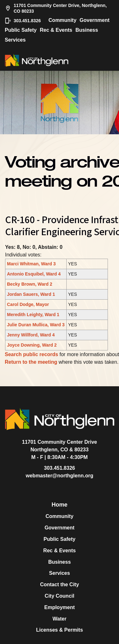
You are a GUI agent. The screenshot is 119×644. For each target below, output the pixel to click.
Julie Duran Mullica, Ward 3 (36, 325)
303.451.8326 (23, 21)
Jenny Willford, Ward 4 (31, 335)
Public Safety (21, 30)
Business (87, 30)
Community (63, 20)
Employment (59, 607)
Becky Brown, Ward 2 (30, 284)
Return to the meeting (31, 362)
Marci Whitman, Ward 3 (31, 264)
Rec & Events (56, 30)
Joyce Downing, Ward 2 (32, 345)
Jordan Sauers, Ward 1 (31, 294)
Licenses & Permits (60, 630)
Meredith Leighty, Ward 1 (33, 315)
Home (59, 505)
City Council (60, 596)
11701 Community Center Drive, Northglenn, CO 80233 (56, 8)
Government (95, 20)
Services (15, 40)
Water (60, 619)
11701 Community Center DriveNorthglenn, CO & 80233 (60, 446)
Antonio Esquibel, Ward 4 (34, 274)
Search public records (31, 354)
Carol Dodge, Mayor (28, 304)
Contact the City (60, 584)
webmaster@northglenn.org (60, 476)
